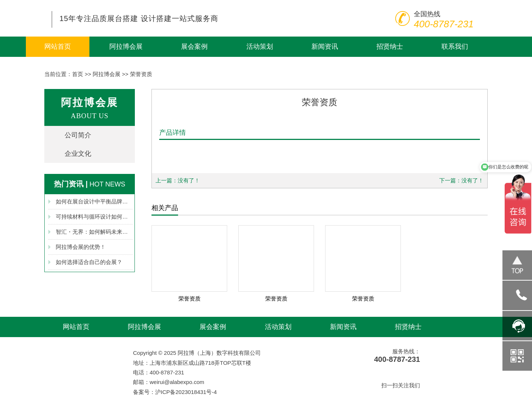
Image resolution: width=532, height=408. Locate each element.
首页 (78, 74)
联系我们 (455, 47)
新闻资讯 (325, 47)
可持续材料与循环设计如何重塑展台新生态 (94, 217)
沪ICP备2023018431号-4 (186, 392)
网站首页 (58, 47)
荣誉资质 (141, 74)
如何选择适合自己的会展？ (89, 262)
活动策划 (260, 47)
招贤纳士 (390, 47)
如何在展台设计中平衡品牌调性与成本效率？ (94, 201)
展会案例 (194, 47)
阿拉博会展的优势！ (81, 247)
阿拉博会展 (126, 47)
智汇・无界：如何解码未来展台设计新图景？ (94, 232)
